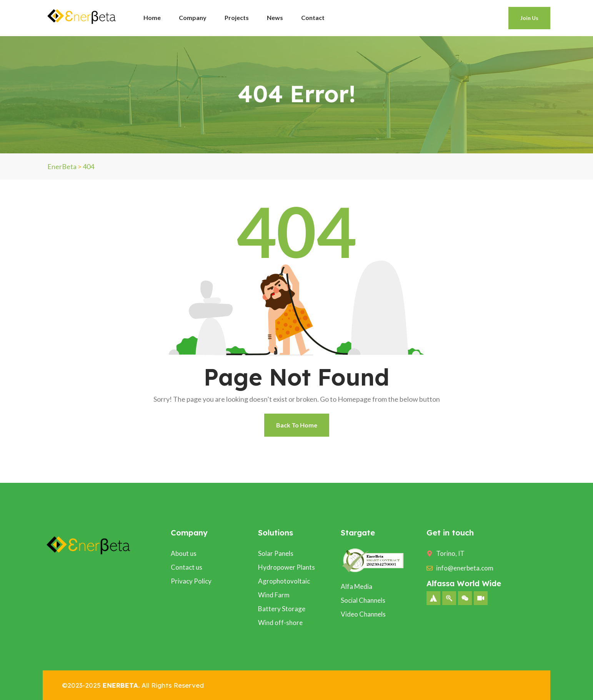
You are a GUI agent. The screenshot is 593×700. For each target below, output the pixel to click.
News (275, 17)
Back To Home (297, 425)
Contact (313, 17)
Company (193, 17)
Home (152, 17)
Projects (237, 17)
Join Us (529, 18)
